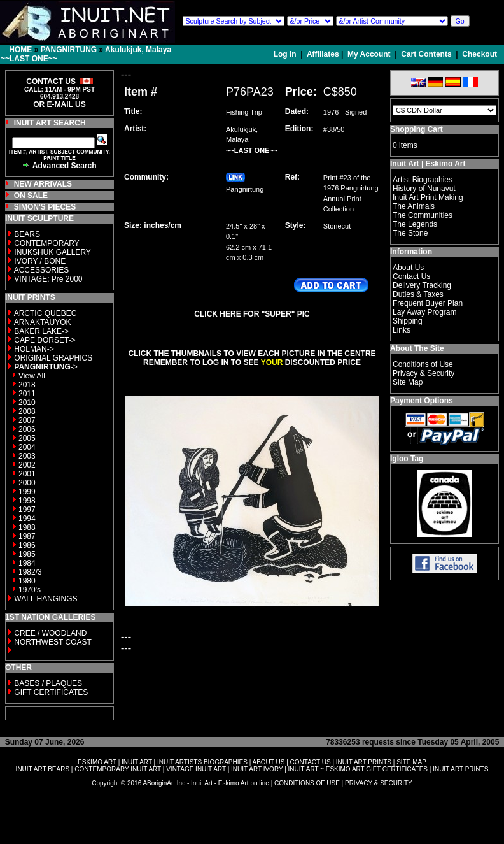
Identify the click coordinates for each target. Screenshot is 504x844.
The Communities (423, 215)
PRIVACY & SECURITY (379, 783)
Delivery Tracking (422, 285)
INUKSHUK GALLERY (52, 252)
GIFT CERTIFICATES (51, 692)
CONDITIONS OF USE (307, 783)
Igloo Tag (407, 459)
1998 (27, 501)
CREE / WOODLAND (49, 633)
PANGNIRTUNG (69, 50)
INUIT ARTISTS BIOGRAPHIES (202, 762)
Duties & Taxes (418, 294)
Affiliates (323, 54)
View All (32, 376)
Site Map (408, 382)
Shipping (408, 321)
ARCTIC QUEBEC (45, 313)
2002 (27, 465)
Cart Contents (426, 54)
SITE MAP (411, 762)
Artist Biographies (423, 180)
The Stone (410, 233)
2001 (27, 474)
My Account (369, 54)
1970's (30, 590)
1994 (27, 519)
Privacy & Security (423, 373)
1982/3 (30, 572)
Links (402, 330)
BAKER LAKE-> (41, 331)
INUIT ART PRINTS (364, 762)
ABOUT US (268, 762)
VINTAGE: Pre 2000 (48, 279)
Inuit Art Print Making (428, 197)
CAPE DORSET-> (45, 340)
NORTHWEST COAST (52, 642)
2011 (27, 394)
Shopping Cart (416, 129)
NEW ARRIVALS (43, 184)
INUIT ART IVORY (257, 769)
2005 (27, 438)
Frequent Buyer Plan (428, 303)
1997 (27, 510)
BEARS (27, 234)
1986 (27, 545)
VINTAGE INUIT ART (196, 769)
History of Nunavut (424, 189)
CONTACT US (311, 762)
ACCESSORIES (42, 270)
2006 (27, 429)
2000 (27, 483)
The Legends (415, 224)
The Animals (414, 206)
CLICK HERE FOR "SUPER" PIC (252, 314)
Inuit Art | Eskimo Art (428, 164)
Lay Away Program (425, 312)
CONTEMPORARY (46, 243)
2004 (27, 447)
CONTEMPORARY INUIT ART (118, 769)
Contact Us (411, 276)
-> (45, 367)
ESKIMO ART (97, 762)
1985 (27, 554)
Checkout (479, 54)
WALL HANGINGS (45, 599)
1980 (27, 581)
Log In (286, 54)
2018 (27, 385)
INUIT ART (137, 762)
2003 (27, 456)
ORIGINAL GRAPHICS (53, 358)
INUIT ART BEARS (43, 769)
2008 (27, 411)
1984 (27, 563)
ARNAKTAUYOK (43, 322)
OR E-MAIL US (59, 104)
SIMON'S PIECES (45, 207)
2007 (27, 420)
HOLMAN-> (34, 349)
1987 (27, 536)
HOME (20, 50)
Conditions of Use (423, 364)
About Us (408, 268)
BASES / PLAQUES (48, 683)
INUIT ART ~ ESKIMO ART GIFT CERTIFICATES (358, 769)
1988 (27, 527)
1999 (27, 492)
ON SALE (31, 196)
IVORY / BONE (40, 261)
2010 (27, 403)
